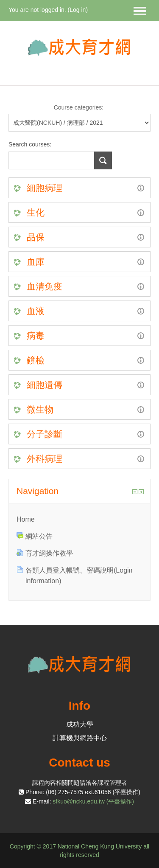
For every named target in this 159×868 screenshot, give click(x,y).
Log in (78, 10)
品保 (36, 237)
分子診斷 (45, 434)
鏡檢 (36, 360)
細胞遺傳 (45, 385)
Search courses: (30, 144)
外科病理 (45, 459)
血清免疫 (45, 286)
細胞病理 (45, 188)
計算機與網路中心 (80, 738)
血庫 (36, 262)
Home (26, 519)
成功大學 (80, 724)
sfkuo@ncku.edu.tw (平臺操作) (93, 801)
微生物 (40, 409)
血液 (36, 311)
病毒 (36, 336)
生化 (36, 212)
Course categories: (79, 107)
